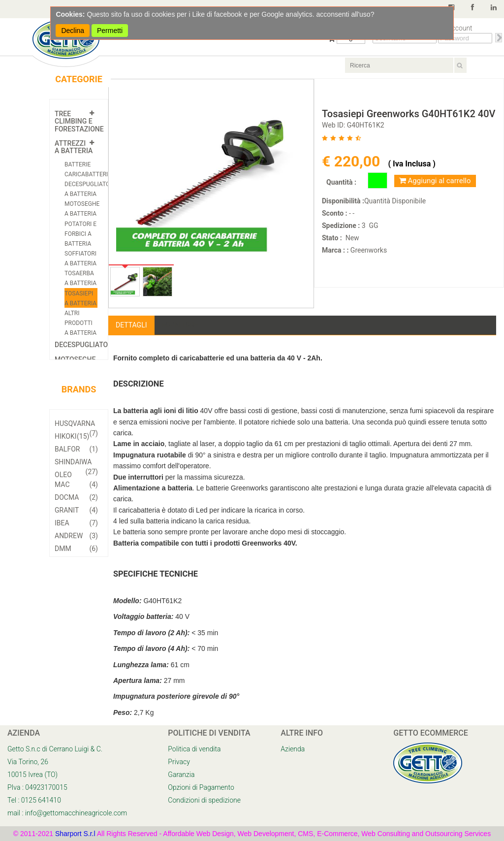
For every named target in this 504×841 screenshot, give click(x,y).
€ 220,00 (353, 161)
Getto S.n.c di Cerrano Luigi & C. (55, 749)
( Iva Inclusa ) (411, 164)
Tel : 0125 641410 (34, 800)
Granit (76, 510)
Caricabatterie (88, 174)
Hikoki (72, 436)
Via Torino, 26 (28, 762)
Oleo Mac (76, 480)
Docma (76, 497)
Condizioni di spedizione (204, 800)
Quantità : (341, 182)
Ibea (76, 523)
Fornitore (180, 325)
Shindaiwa (76, 463)
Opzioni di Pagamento (201, 787)
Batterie (78, 164)
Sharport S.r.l (75, 834)
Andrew (76, 536)
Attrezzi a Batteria (74, 147)
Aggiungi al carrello (435, 181)
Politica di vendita (194, 749)
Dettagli (131, 325)
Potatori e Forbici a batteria (80, 234)
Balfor (76, 449)
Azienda (293, 749)
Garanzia (181, 775)
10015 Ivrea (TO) (32, 775)
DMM (76, 549)
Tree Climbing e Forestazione (79, 121)
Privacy (179, 762)
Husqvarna (76, 425)
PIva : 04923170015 (37, 787)
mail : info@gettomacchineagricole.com (67, 813)
